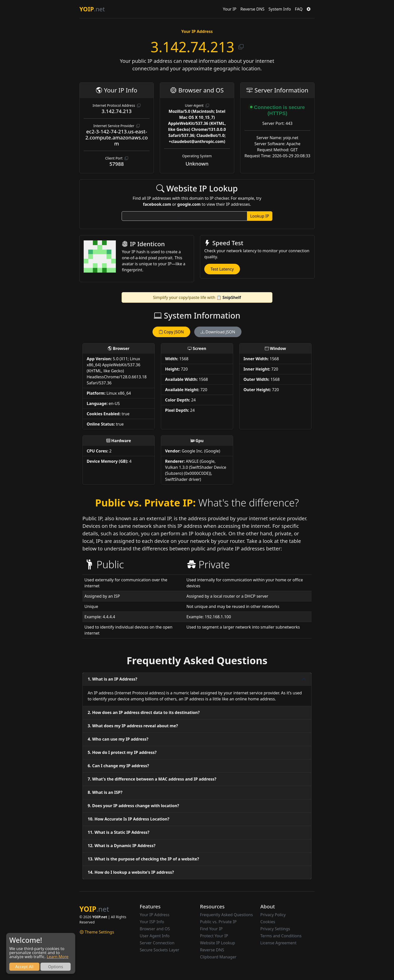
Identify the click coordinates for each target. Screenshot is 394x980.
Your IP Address (155, 915)
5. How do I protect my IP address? (122, 752)
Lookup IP (260, 216)
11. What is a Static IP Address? (118, 832)
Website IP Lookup (217, 943)
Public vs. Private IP (218, 922)
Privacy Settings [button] (275, 929)
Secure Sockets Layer (159, 950)
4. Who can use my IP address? (118, 739)
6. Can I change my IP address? (118, 766)
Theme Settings (97, 932)
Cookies (268, 922)
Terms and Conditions (281, 936)
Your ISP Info (152, 922)
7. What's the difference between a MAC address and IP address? (152, 779)
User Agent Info (155, 936)
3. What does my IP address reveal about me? (133, 726)
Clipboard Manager (218, 957)
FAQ (299, 9)
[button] (309, 9)
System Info (280, 9)
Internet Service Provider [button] (117, 126)
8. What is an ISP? (105, 792)
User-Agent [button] (197, 105)
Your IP (230, 9)
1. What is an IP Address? (112, 679)
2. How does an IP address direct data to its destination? (144, 712)
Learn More (58, 957)
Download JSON (218, 332)
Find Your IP (211, 929)
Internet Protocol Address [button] (117, 105)
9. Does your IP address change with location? (133, 806)
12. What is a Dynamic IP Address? (122, 846)
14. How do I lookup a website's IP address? (131, 872)
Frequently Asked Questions (226, 915)
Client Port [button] (116, 158)
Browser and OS (155, 929)
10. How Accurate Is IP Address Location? (129, 819)
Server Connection (157, 943)
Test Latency (222, 269)
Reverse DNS (253, 9)
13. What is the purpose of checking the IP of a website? (143, 859)
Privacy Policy (273, 915)
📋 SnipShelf (229, 297)
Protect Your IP (214, 936)
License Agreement (278, 943)
